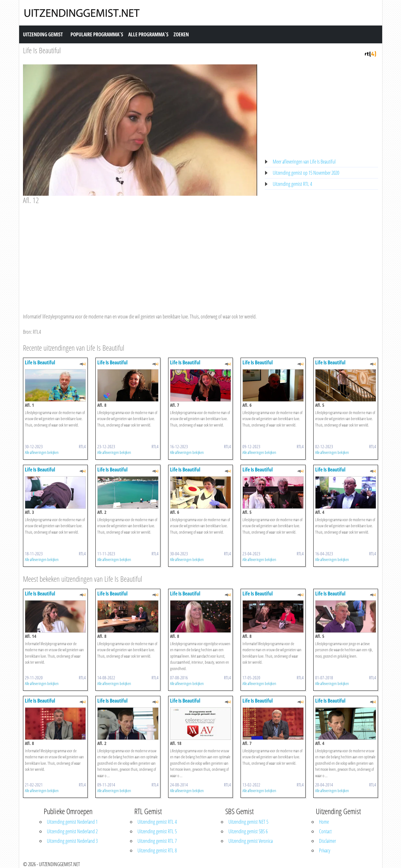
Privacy (325, 850)
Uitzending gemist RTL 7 (157, 841)
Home (324, 822)
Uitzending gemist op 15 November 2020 (306, 173)
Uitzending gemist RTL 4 (292, 184)
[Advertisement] (140, 253)
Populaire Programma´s (97, 34)
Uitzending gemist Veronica (251, 841)
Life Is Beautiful (42, 50)
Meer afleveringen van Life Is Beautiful (304, 162)
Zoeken (181, 34)
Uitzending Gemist (43, 34)
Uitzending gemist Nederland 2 (72, 831)
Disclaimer (327, 841)
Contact (325, 831)
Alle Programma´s (148, 34)
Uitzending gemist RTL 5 (157, 831)
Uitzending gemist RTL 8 (157, 850)
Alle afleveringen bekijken (42, 452)
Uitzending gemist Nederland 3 (72, 841)
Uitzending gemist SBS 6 (248, 831)
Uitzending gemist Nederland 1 (72, 822)
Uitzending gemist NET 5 (248, 822)
